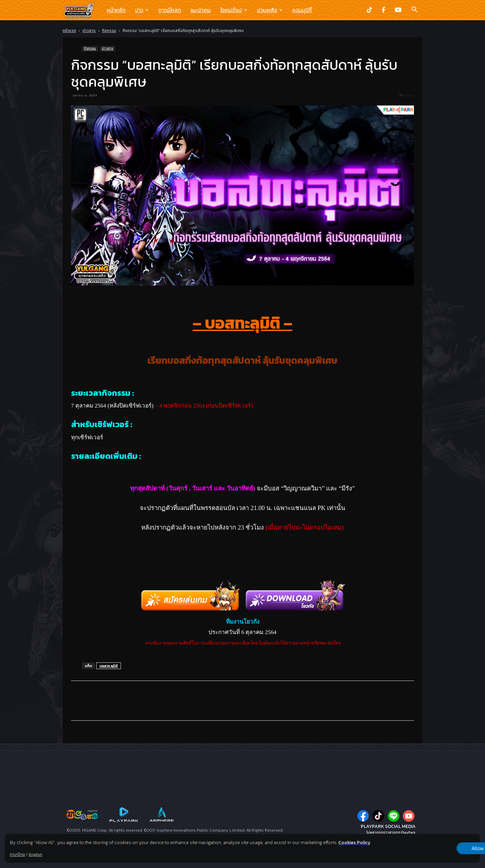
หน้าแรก (69, 31)
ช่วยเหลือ (270, 10)
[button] (414, 10)
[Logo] (82, 10)
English (35, 855)
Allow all (445, 848)
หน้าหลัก (116, 10)
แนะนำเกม (201, 10)
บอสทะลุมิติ (109, 666)
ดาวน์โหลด (170, 10)
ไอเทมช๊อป (234, 10)
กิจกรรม (109, 31)
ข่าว (142, 10)
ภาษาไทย (17, 855)
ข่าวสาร (89, 31)
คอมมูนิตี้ (302, 10)
